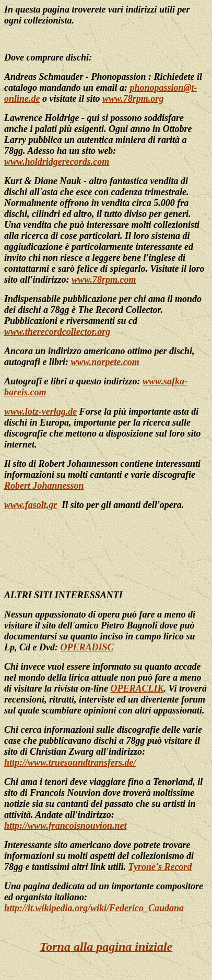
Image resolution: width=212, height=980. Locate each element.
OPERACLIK (137, 688)
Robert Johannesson (44, 486)
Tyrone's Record (160, 867)
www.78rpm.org (133, 99)
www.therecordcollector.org (57, 332)
